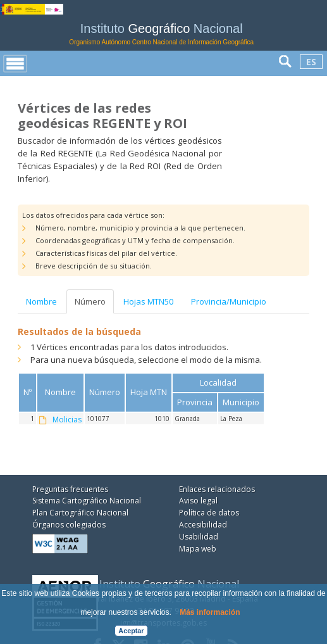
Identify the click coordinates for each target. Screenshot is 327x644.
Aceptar (131, 631)
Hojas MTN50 (148, 301)
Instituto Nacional (161, 34)
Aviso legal (198, 501)
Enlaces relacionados (217, 489)
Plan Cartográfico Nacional (80, 513)
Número (90, 301)
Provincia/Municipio (229, 301)
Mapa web (198, 549)
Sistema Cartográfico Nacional (87, 501)
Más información (210, 612)
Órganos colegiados (69, 525)
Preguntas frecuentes (70, 489)
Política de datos (209, 513)
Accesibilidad (203, 525)
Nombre (41, 301)
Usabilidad (199, 537)
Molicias (67, 420)
